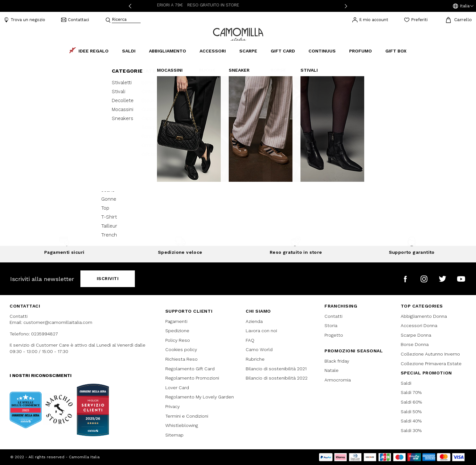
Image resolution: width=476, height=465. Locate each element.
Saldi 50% (411, 412)
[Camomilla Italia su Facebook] (405, 279)
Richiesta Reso (181, 359)
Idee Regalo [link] (89, 51)
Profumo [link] (361, 51)
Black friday (337, 361)
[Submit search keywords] (108, 20)
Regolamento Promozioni (192, 378)
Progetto (334, 335)
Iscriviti (108, 278)
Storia (331, 325)
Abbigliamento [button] (168, 51)
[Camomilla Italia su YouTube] (461, 279)
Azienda (254, 321)
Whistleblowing (182, 425)
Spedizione (177, 331)
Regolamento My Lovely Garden (200, 397)
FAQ (250, 340)
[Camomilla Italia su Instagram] (424, 279)
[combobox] (126, 20)
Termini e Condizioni (187, 416)
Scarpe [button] (248, 51)
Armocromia (338, 380)
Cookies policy (181, 349)
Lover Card (177, 388)
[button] (463, 6)
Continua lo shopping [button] (238, 165)
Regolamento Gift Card (190, 369)
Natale (332, 370)
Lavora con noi (261, 331)
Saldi (406, 383)
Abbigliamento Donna (424, 316)
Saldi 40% (411, 421)
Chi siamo (258, 311)
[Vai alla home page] (238, 34)
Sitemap (174, 435)
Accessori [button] (213, 51)
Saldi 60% (411, 402)
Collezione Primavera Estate (431, 364)
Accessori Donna (419, 325)
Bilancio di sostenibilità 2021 (276, 369)
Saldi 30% (411, 430)
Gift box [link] (396, 51)
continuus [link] (322, 51)
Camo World (259, 349)
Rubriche (255, 359)
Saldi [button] (129, 51)
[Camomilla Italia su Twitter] (443, 279)
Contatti (333, 316)
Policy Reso (178, 340)
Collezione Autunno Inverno (430, 354)
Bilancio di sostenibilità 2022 (277, 378)
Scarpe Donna (416, 335)
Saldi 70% (411, 392)
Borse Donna (415, 344)
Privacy (172, 406)
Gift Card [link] (283, 51)
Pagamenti (176, 321)
